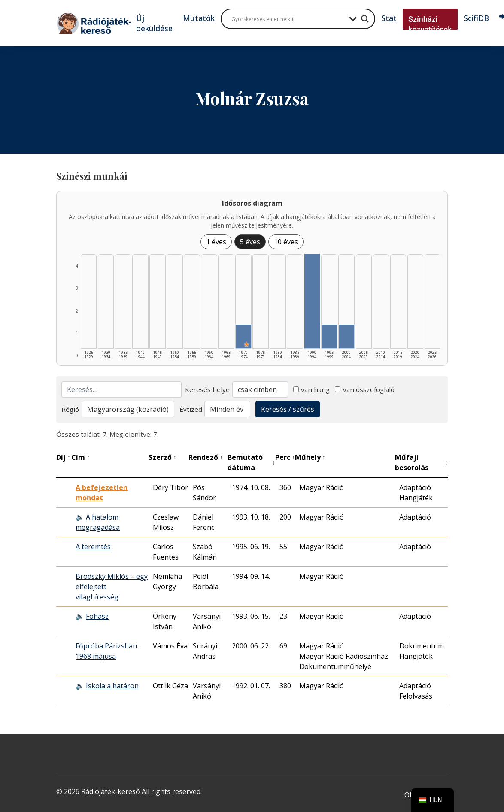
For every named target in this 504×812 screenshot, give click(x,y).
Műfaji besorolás (421, 462)
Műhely (310, 457)
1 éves (216, 242)
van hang (312, 389)
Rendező (206, 457)
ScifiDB (476, 18)
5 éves (250, 242)
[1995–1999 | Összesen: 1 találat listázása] (329, 336)
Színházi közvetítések (430, 24)
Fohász (97, 616)
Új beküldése (154, 23)
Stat (389, 18)
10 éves (286, 242)
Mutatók (199, 18)
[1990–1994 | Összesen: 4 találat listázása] (312, 301)
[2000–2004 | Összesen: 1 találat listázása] (346, 336)
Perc (285, 457)
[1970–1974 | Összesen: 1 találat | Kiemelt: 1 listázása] (243, 336)
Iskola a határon (112, 686)
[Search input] (288, 19)
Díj (63, 457)
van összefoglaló (365, 389)
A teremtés (93, 547)
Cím (80, 457)
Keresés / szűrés (288, 409)
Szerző (162, 457)
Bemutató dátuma (251, 462)
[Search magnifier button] (365, 19)
